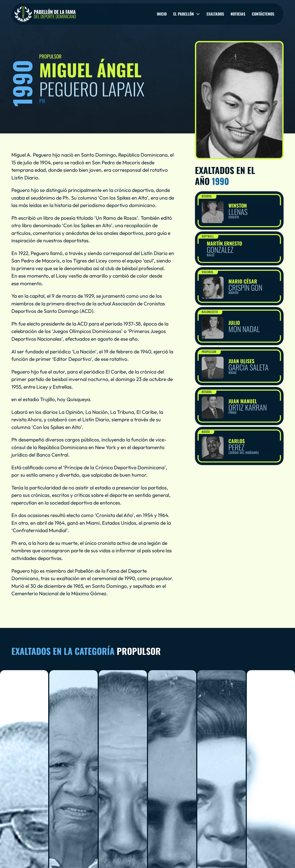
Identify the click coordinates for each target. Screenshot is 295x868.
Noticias (238, 14)
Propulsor (209, 352)
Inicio (162, 14)
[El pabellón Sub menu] (198, 14)
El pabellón (184, 14)
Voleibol (208, 272)
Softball (208, 236)
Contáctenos (263, 14)
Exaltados (215, 14)
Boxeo (206, 432)
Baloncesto (210, 312)
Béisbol (207, 196)
